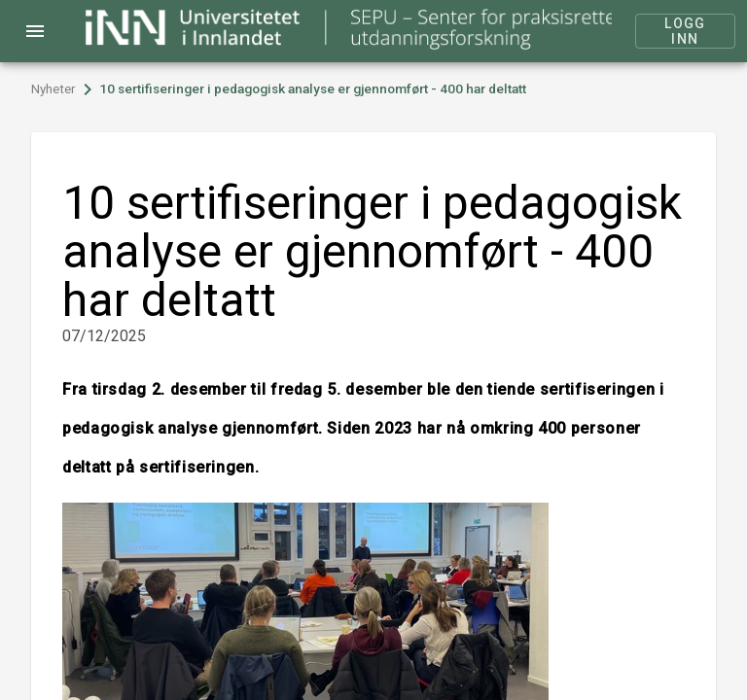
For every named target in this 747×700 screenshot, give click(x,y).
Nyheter (53, 89)
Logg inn (685, 31)
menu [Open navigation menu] (35, 31)
